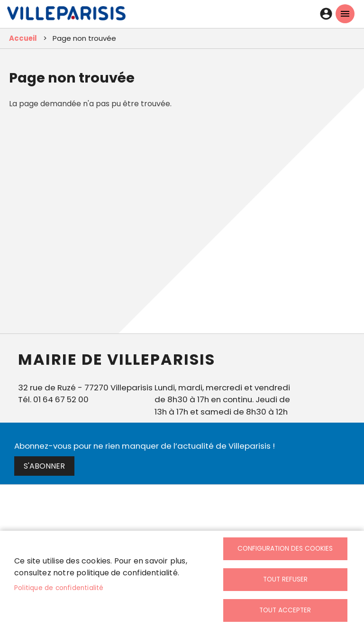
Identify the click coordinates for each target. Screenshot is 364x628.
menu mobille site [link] (345, 14)
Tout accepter (285, 610)
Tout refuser (285, 579)
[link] (66, 16)
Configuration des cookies (285, 549)
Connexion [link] (326, 14)
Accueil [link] (23, 38)
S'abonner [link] (44, 466)
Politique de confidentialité (59, 588)
